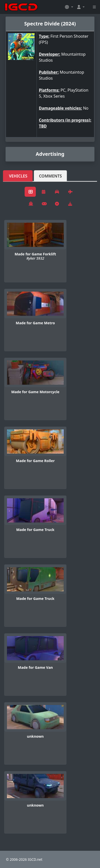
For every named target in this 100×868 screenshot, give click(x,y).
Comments (50, 176)
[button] (69, 7)
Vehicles (18, 176)
